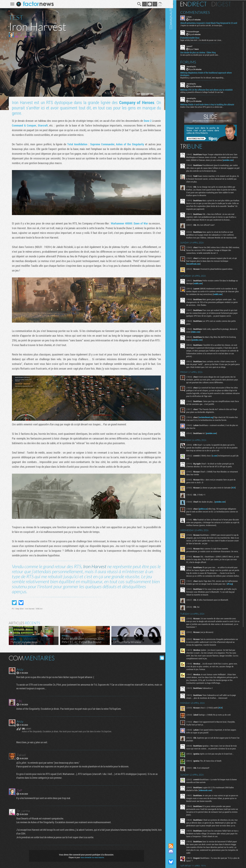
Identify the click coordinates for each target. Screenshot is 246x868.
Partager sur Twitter (13, 603)
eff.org (199, 613)
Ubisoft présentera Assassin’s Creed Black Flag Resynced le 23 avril (212, 24)
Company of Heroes (136, 102)
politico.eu (209, 529)
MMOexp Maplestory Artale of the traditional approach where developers (211, 76)
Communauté (176, 419)
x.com (220, 475)
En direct (199, 4)
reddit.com (213, 294)
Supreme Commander (101, 144)
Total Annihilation (76, 144)
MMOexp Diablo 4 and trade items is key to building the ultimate (213, 107)
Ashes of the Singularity (129, 144)
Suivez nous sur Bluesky (176, 862)
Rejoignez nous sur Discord (176, 851)
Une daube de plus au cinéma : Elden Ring (203, 55)
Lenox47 (195, 49)
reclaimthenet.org (211, 437)
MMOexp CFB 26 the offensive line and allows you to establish (212, 92)
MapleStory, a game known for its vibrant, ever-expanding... (208, 80)
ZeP (18, 33)
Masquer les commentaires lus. (161, 658)
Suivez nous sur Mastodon (176, 857)
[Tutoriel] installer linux (195, 40)
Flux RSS (176, 846)
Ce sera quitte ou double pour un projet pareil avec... (205, 57)
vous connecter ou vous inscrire (91, 857)
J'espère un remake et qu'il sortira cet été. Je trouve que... (207, 28)
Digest (227, 4)
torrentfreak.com (199, 275)
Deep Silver (140, 94)
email (20, 37)
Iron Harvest (94, 566)
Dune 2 (146, 121)
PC (161, 94)
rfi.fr (194, 510)
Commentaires (200, 12)
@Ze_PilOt (30, 37)
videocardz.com (211, 825)
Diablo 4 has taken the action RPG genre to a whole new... (207, 109)
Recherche (138, 4)
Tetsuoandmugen (198, 34)
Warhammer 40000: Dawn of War (128, 223)
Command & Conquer (23, 125)
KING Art (148, 94)
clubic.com (209, 345)
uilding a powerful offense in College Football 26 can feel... (208, 95)
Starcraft (42, 125)
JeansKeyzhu (196, 69)
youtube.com (197, 165)
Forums (194, 64)
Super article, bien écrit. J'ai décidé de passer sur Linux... (207, 42)
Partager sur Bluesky (20, 603)
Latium (194, 17)
